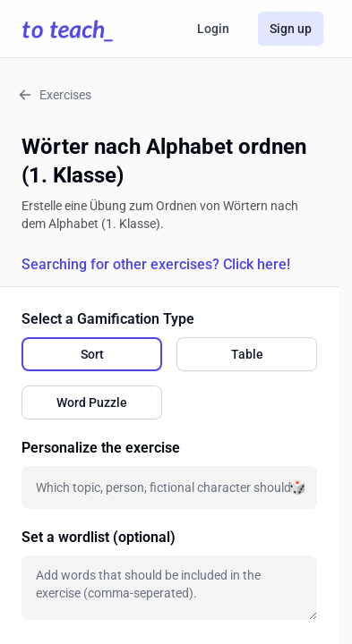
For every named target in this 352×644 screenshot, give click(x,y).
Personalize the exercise (101, 448)
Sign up (291, 29)
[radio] (92, 354)
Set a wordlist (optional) (99, 537)
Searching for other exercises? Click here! (156, 264)
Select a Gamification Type (108, 319)
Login (213, 29)
